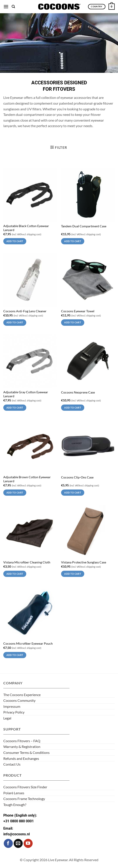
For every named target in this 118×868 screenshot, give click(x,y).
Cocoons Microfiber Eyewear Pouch (28, 644)
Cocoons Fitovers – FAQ (22, 741)
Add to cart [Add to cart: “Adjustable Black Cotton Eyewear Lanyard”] (15, 241)
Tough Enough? (15, 805)
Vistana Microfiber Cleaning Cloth (27, 562)
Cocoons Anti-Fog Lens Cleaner (25, 311)
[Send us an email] (18, 843)
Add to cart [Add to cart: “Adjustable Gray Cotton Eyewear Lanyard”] (15, 408)
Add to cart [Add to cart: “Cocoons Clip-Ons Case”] (73, 492)
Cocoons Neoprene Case (78, 392)
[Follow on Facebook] (8, 843)
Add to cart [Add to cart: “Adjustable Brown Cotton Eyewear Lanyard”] (15, 492)
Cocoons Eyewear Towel (78, 311)
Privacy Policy (14, 712)
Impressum (12, 706)
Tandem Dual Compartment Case (84, 226)
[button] (6, 7)
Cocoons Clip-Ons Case (77, 477)
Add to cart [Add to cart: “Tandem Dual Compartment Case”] (73, 241)
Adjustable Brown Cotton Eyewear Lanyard (27, 479)
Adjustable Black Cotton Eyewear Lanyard (26, 228)
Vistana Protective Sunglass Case (84, 562)
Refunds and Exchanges (21, 758)
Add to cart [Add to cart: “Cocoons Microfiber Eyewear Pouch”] (15, 655)
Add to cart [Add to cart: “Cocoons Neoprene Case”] (73, 408)
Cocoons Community (19, 700)
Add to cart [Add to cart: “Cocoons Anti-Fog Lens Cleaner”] (15, 322)
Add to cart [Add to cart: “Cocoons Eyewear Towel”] (73, 322)
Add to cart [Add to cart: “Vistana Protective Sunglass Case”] (73, 574)
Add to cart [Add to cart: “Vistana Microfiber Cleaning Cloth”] (15, 574)
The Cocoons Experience (22, 695)
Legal (7, 718)
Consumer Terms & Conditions (26, 752)
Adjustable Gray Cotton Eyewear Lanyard (26, 394)
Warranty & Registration (22, 747)
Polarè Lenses (14, 793)
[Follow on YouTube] (28, 843)
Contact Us (12, 764)
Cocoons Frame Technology (24, 799)
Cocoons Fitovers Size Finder (25, 787)
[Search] (13, 7)
